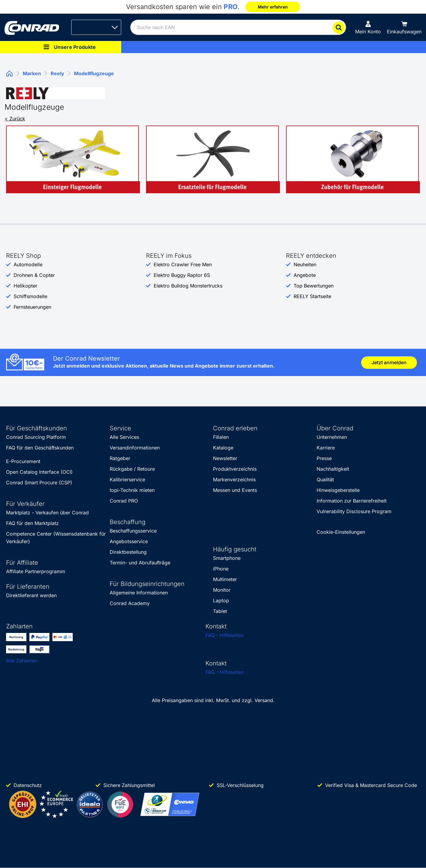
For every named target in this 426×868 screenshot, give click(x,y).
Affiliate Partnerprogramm (36, 571)
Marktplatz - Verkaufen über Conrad (47, 513)
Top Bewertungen (314, 286)
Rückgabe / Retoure (132, 469)
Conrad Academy (130, 603)
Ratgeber (120, 458)
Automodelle (28, 264)
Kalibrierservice (127, 479)
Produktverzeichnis (235, 469)
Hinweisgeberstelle (338, 490)
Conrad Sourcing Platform (36, 437)
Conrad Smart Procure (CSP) (39, 483)
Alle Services (124, 437)
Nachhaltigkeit (333, 469)
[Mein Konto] (368, 27)
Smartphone (227, 558)
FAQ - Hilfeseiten (225, 635)
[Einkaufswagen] (404, 27)
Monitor (222, 590)
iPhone (221, 569)
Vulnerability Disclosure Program (354, 511)
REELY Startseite (312, 296)
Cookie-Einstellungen (341, 532)
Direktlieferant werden (31, 595)
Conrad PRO (124, 501)
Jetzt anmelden (389, 362)
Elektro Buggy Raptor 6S (182, 275)
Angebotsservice (129, 541)
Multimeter (225, 579)
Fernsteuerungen (32, 307)
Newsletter (225, 458)
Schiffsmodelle (30, 296)
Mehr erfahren (273, 7)
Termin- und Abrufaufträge (140, 563)
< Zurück (15, 119)
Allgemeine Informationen (139, 593)
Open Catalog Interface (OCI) (39, 472)
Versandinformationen (135, 448)
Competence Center (29, 534)
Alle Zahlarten (22, 661)
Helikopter (25, 286)
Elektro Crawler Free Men (183, 264)
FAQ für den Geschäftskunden (40, 448)
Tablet (220, 611)
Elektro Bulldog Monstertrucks (188, 286)
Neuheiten (305, 264)
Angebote (305, 275)
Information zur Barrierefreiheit (352, 501)
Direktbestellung (128, 552)
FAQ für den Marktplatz (32, 523)
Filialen (221, 437)
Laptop (221, 601)
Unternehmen (332, 437)
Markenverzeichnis (234, 479)
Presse (324, 458)
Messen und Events (235, 490)
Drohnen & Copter (34, 275)
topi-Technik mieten (132, 490)
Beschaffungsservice (133, 531)
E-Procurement (23, 461)
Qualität (325, 479)
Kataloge (223, 448)
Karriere (326, 448)
